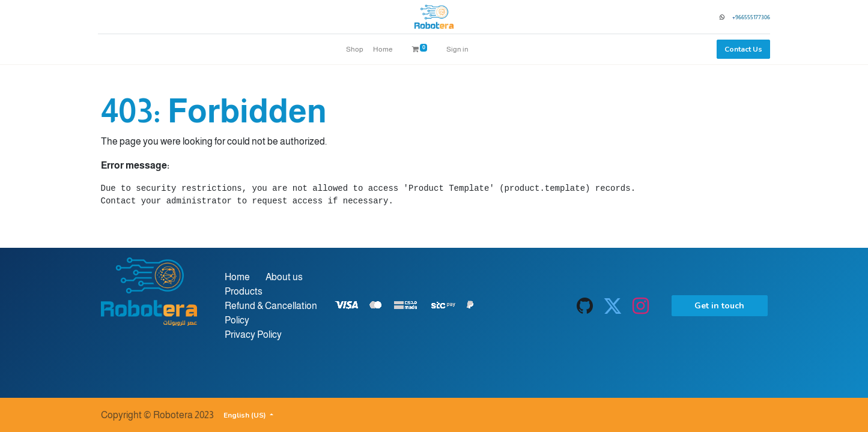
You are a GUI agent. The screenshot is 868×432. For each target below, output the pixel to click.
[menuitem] (355, 49)
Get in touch (719, 306)
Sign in (457, 49)
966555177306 (750, 17)
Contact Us (741, 49)
